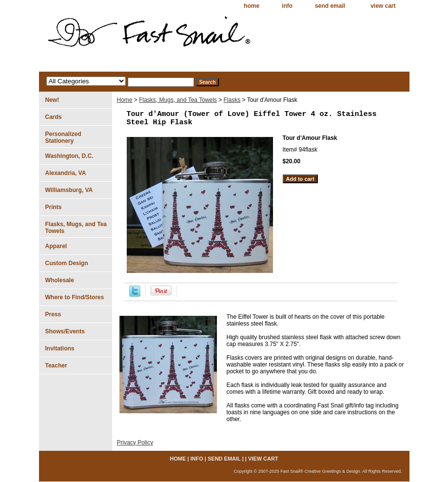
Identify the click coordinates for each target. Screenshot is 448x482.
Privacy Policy (135, 443)
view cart (383, 6)
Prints (54, 207)
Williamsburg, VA (69, 190)
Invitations (60, 348)
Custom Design (67, 263)
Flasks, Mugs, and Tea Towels (178, 100)
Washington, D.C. (69, 156)
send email (330, 6)
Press (53, 314)
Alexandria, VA (66, 173)
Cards (54, 117)
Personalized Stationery (63, 137)
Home (125, 100)
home (252, 6)
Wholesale (60, 280)
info (287, 6)
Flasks (232, 100)
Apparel (56, 246)
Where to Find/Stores (75, 297)
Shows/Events (65, 331)
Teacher (56, 366)
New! (52, 100)
